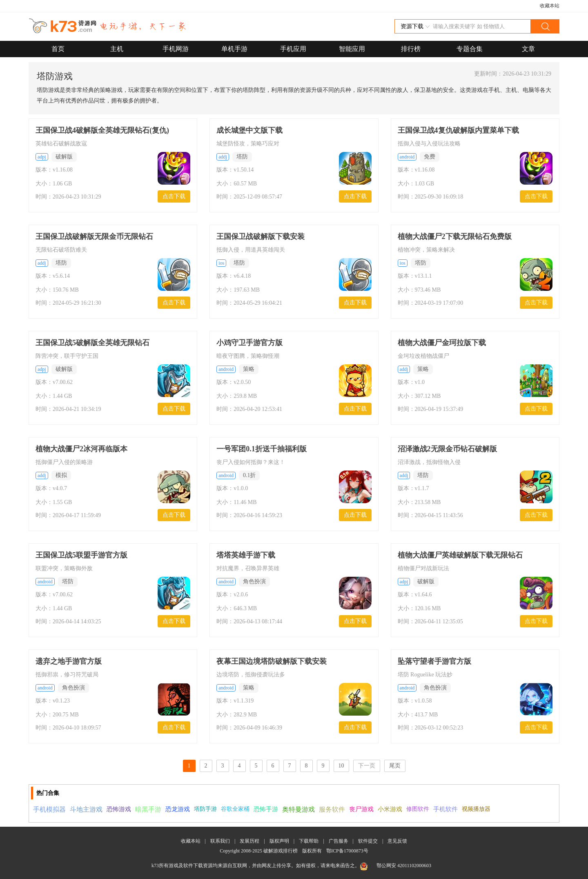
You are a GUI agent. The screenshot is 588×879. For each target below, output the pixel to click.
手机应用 (293, 49)
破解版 (64, 157)
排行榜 (411, 49)
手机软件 (445, 809)
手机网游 (176, 49)
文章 (528, 49)
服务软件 (332, 809)
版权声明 (279, 841)
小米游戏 (390, 809)
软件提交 (368, 841)
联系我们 (220, 841)
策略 (249, 369)
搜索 (545, 26)
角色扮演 (254, 581)
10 (341, 766)
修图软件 (418, 809)
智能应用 (352, 49)
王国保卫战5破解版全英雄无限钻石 (92, 343)
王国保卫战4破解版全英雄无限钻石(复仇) (102, 130)
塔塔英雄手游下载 (246, 555)
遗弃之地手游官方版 (69, 661)
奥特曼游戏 (298, 809)
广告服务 (339, 841)
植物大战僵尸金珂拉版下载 (442, 343)
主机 (117, 49)
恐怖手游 (266, 809)
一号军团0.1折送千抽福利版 (262, 449)
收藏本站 (550, 6)
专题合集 (470, 49)
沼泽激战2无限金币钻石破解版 (447, 449)
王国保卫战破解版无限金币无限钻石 (94, 236)
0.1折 (249, 475)
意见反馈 (397, 841)
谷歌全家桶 (235, 809)
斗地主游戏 (86, 809)
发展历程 (249, 841)
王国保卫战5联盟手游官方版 (81, 555)
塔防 (242, 157)
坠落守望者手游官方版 (434, 661)
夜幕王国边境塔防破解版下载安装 (272, 661)
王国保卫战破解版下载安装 (261, 236)
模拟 (61, 475)
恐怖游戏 (119, 809)
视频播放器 (476, 809)
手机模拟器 (49, 809)
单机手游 (234, 49)
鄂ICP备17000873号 (347, 851)
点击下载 (174, 196)
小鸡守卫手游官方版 (249, 343)
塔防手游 (205, 809)
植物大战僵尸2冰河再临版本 (81, 449)
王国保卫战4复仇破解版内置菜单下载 (458, 130)
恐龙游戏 (178, 809)
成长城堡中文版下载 (249, 130)
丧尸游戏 (361, 809)
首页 (58, 49)
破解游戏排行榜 (281, 851)
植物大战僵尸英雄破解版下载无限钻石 (460, 555)
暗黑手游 (148, 809)
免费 (430, 157)
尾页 (395, 766)
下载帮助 (309, 841)
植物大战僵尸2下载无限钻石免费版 (455, 236)
